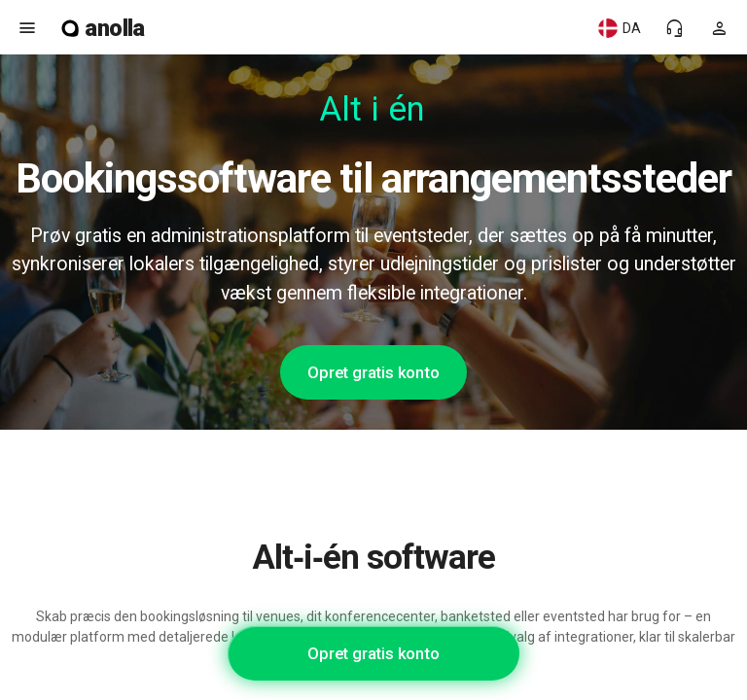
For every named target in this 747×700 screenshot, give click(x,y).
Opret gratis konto (373, 372)
